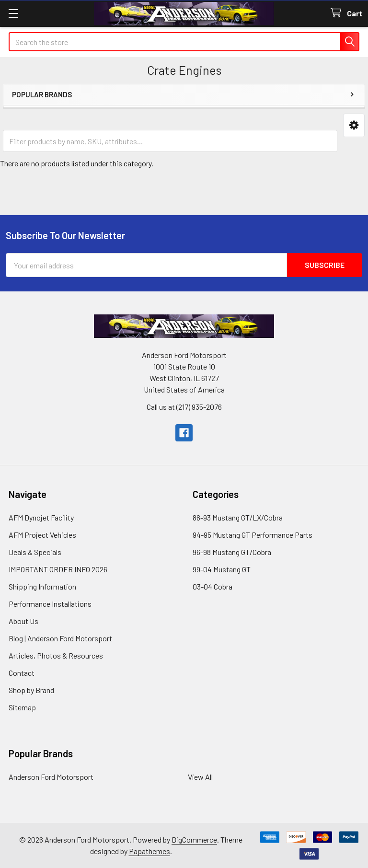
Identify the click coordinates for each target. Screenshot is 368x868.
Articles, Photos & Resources (56, 655)
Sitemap (22, 707)
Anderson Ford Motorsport (51, 777)
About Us (23, 621)
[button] (354, 125)
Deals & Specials (35, 552)
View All (200, 777)
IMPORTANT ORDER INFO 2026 (58, 569)
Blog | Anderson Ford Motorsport (60, 638)
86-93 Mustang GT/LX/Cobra (238, 517)
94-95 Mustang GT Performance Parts (253, 535)
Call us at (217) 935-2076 (184, 407)
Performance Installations (50, 604)
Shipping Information (42, 586)
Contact (22, 673)
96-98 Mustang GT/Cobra (232, 552)
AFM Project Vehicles (42, 535)
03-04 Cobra (213, 586)
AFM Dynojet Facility (41, 517)
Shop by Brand (31, 690)
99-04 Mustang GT (222, 569)
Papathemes (149, 851)
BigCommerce (194, 839)
